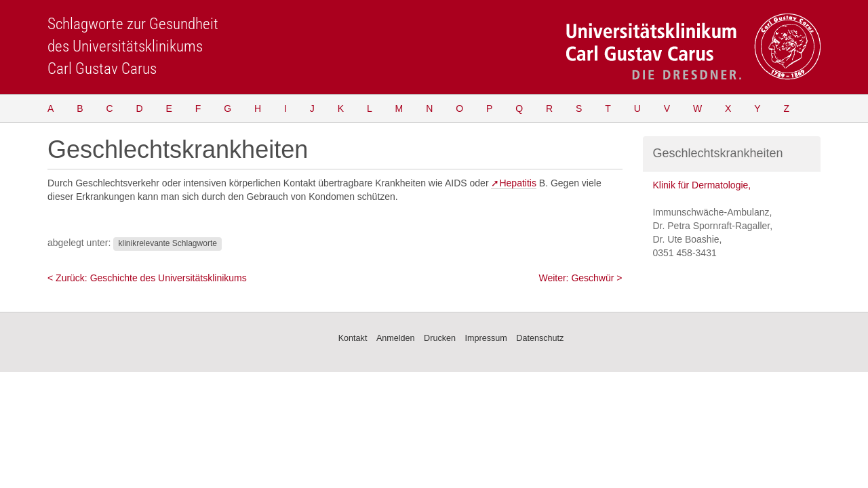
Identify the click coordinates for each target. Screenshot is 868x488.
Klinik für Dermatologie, (702, 185)
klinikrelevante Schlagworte (167, 243)
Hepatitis (517, 183)
